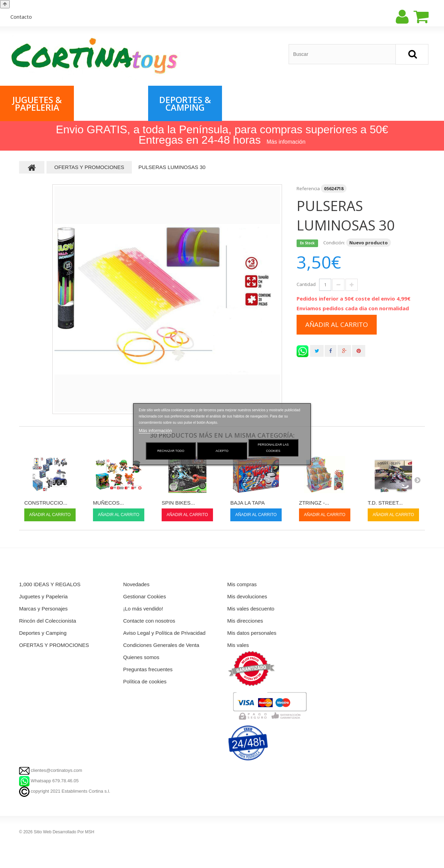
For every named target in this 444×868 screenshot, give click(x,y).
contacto (21, 17)
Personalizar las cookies (273, 448)
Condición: (334, 243)
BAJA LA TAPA (247, 503)
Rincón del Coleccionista (410, 103)
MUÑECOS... (108, 503)
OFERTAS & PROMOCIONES (260, 103)
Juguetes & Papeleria (37, 103)
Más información (155, 431)
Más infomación (286, 142)
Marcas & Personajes (111, 103)
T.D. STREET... (385, 503)
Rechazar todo (171, 451)
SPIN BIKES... (178, 503)
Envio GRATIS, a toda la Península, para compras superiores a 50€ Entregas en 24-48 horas (222, 135)
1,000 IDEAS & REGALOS (333, 103)
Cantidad (306, 284)
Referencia (308, 188)
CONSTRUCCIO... (46, 503)
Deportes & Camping (185, 103)
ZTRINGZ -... (314, 503)
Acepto (222, 451)
